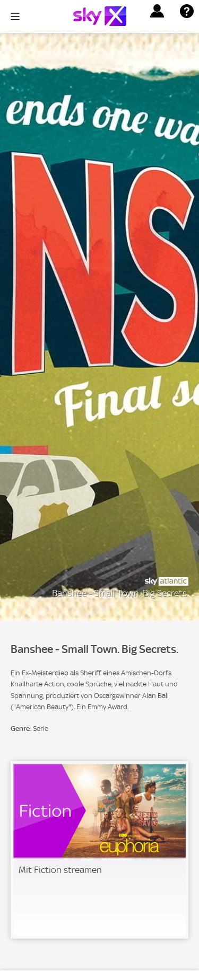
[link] (99, 850)
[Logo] (100, 16)
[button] (157, 11)
